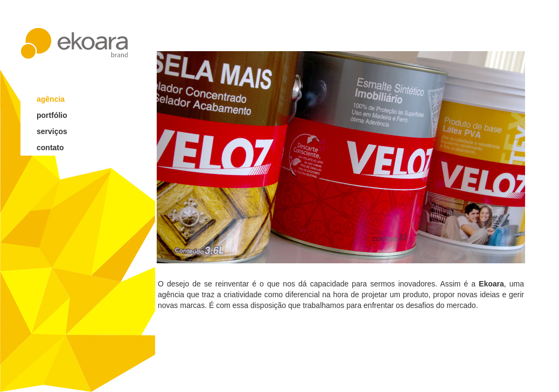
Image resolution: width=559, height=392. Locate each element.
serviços (52, 131)
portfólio (52, 115)
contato (50, 148)
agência (51, 99)
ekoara (74, 43)
